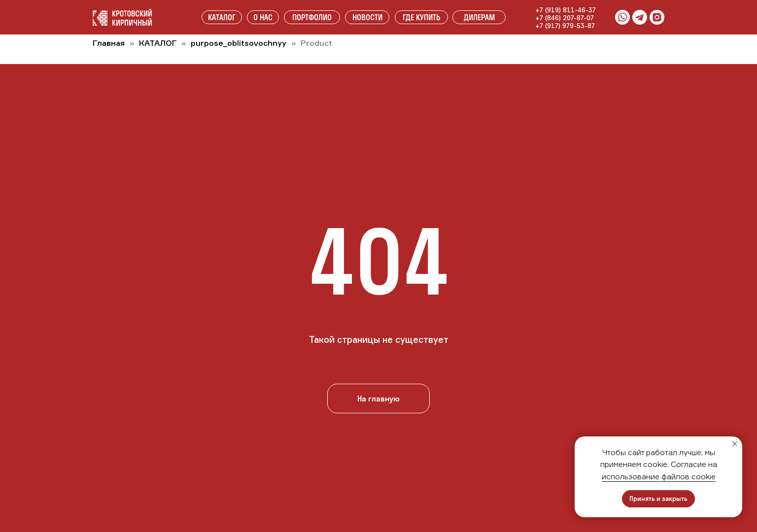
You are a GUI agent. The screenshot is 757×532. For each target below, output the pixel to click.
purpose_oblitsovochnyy (239, 43)
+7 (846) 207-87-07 (565, 18)
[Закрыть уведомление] (735, 444)
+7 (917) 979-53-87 (565, 26)
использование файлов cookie (659, 476)
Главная (109, 43)
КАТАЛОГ (159, 43)
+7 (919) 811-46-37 (566, 10)
